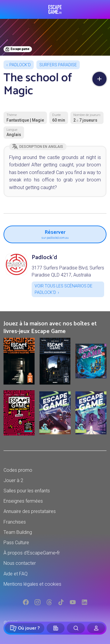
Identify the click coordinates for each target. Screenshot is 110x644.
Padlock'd (20, 65)
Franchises (15, 522)
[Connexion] (96, 628)
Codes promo (18, 470)
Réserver (55, 234)
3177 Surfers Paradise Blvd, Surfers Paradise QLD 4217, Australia (68, 271)
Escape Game (55, 9)
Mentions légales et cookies (32, 584)
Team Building (18, 532)
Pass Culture (16, 543)
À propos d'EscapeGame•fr (32, 553)
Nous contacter (20, 563)
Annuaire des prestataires (30, 511)
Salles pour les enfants (27, 491)
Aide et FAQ (16, 574)
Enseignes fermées (23, 501)
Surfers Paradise (58, 65)
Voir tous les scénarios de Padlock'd (64, 289)
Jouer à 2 (13, 480)
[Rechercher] (76, 628)
